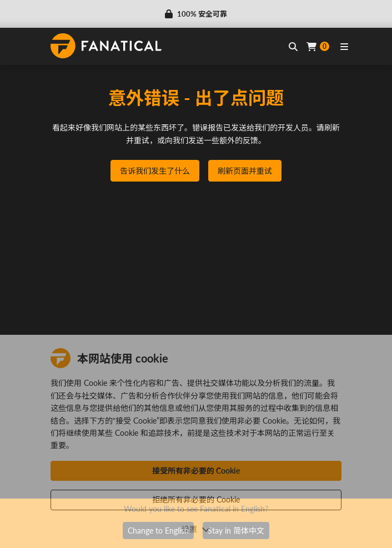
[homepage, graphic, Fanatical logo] (106, 46)
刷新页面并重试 (245, 171)
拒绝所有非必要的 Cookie (196, 499)
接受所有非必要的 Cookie (196, 471)
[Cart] (318, 46)
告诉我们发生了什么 (155, 171)
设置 (196, 529)
